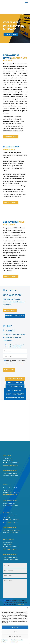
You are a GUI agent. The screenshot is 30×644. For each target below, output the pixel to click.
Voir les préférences (15, 636)
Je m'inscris (9, 370)
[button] (28, 608)
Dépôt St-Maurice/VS (15, 390)
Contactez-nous (11, 34)
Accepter (15, 627)
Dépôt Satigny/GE (15, 386)
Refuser (15, 632)
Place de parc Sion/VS (15, 398)
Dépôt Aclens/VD (15, 383)
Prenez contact (10, 310)
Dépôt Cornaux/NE (15, 379)
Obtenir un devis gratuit (16, 316)
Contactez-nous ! (11, 137)
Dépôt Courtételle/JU (15, 394)
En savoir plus (20, 364)
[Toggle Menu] (26, 2)
